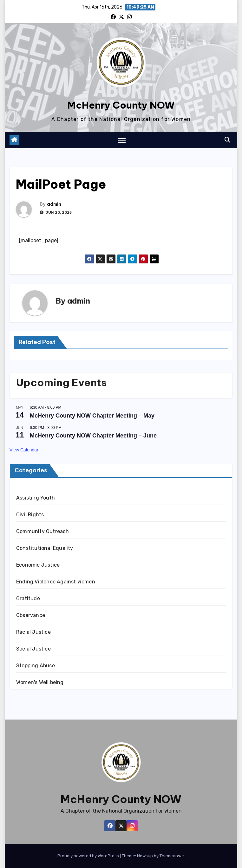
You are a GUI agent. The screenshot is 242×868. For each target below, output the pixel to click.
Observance (31, 615)
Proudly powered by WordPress (89, 856)
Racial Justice (33, 632)
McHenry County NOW (121, 105)
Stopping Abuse (36, 666)
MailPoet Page (61, 184)
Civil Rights (30, 515)
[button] (227, 140)
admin (54, 204)
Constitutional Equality (45, 548)
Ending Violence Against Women (56, 582)
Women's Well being (40, 682)
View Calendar (24, 450)
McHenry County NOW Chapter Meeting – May (92, 416)
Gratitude (28, 598)
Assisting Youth (36, 498)
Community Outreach (43, 531)
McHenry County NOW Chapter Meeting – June (93, 436)
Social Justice (33, 649)
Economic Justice (38, 565)
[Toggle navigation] (122, 140)
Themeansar (172, 856)
